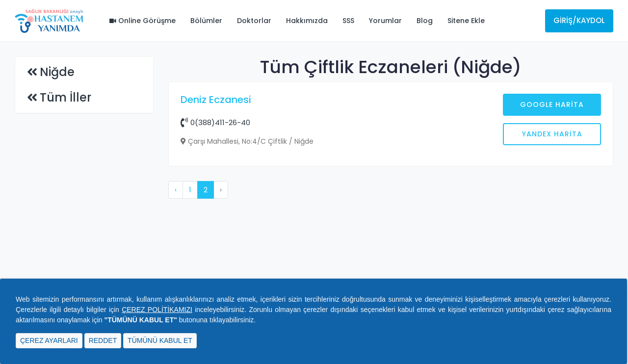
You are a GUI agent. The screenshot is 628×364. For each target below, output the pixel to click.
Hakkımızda (307, 21)
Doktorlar (254, 21)
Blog (425, 21)
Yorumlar (385, 21)
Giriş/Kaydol (579, 20)
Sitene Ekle (466, 21)
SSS (348, 21)
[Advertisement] (391, 254)
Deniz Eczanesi (216, 100)
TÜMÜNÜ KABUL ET (160, 340)
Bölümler (206, 21)
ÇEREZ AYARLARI (49, 340)
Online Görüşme (143, 21)
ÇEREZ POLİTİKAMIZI (157, 310)
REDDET (103, 340)
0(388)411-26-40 (215, 122)
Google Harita (552, 104)
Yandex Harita (552, 134)
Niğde (57, 72)
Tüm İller (65, 97)
